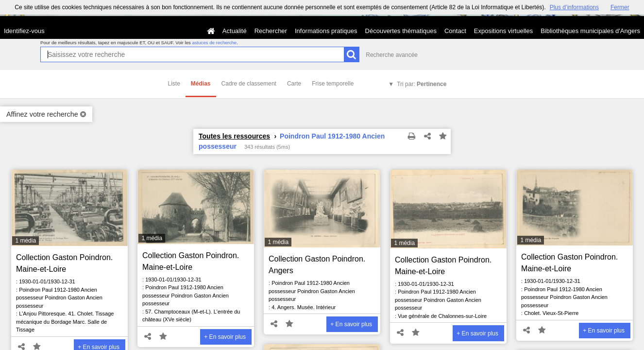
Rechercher (271, 31)
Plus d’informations (574, 7)
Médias (201, 84)
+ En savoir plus (225, 337)
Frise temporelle (333, 84)
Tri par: (422, 84)
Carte (294, 84)
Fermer (620, 7)
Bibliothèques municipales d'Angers (590, 31)
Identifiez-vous (24, 31)
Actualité (235, 31)
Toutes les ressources (234, 136)
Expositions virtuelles (503, 31)
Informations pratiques (326, 31)
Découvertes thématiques (401, 31)
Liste (174, 84)
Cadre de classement (249, 84)
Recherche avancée (392, 55)
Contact (455, 31)
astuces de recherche (214, 43)
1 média (25, 241)
